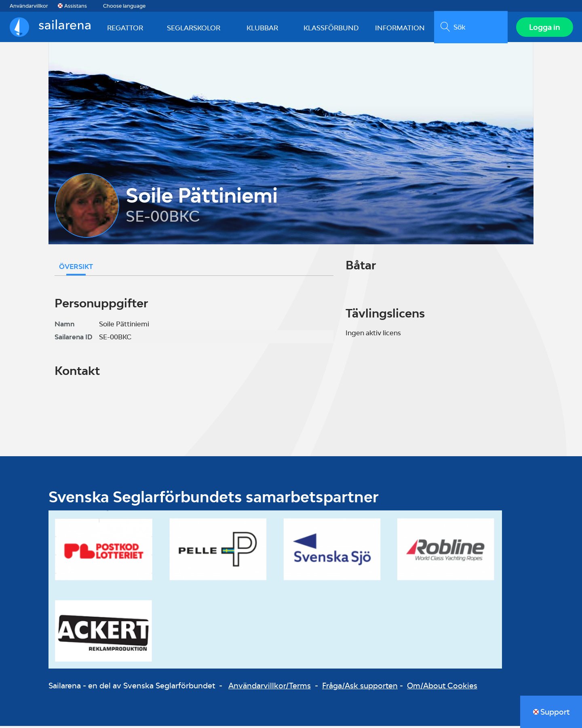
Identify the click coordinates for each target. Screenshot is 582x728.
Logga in (544, 28)
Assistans (76, 6)
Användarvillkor (29, 6)
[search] (470, 28)
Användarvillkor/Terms (270, 688)
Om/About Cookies (442, 688)
